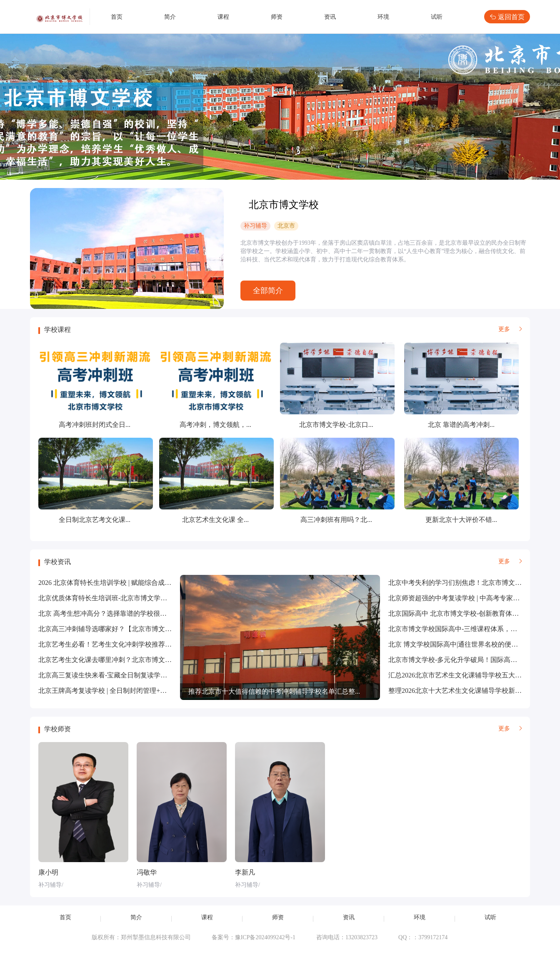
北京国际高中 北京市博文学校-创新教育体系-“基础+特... (471, 613)
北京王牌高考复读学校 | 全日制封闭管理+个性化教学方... (122, 691)
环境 (383, 17)
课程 (223, 17)
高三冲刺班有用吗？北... (336, 520)
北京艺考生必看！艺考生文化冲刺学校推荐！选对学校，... (124, 644)
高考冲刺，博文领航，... (215, 425)
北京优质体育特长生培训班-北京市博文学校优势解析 (116, 598)
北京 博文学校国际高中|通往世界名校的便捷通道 (460, 644)
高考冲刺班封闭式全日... (95, 425)
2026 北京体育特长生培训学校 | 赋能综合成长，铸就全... (121, 583)
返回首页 (507, 17)
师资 (277, 17)
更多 (510, 329)
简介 (170, 17)
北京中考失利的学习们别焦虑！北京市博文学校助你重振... (474, 583)
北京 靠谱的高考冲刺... (461, 425)
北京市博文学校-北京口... (336, 425)
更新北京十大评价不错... (461, 520)
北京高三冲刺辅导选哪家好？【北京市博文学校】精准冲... (124, 629)
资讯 (330, 17)
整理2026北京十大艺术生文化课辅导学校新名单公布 (465, 691)
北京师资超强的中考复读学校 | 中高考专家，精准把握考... (473, 598)
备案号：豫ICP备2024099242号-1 (254, 937)
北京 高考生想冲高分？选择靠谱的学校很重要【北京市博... (125, 613)
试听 (437, 17)
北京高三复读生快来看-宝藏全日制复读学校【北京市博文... (125, 675)
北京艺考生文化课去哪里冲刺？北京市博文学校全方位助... (124, 660)
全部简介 (268, 291)
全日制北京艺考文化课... (95, 520)
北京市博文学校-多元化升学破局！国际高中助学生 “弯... (471, 660)
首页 (117, 17)
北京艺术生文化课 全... (215, 520)
